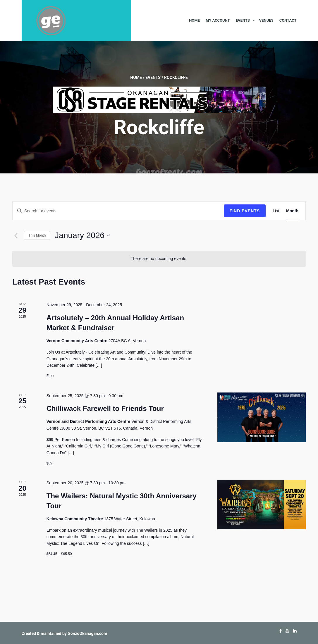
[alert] (159, 259)
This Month (37, 235)
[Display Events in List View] (276, 211)
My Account (218, 20)
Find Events (245, 211)
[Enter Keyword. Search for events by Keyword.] (118, 211)
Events (243, 20)
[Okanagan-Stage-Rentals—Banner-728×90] (159, 99)
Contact (288, 20)
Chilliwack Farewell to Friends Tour (105, 408)
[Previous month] (16, 235)
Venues (266, 20)
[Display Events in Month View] (292, 211)
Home (194, 20)
